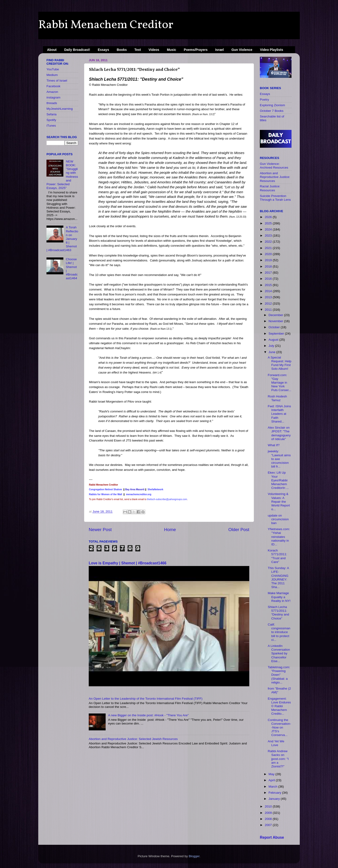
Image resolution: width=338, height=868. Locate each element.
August (274, 340)
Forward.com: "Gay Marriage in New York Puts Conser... (280, 383)
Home (170, 530)
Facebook (53, 86)
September (277, 334)
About (52, 50)
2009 (269, 813)
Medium (52, 75)
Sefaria (52, 114)
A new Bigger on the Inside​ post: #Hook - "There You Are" (148, 715)
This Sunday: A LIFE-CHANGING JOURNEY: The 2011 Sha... (278, 577)
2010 (269, 806)
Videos (154, 50)
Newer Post (100, 530)
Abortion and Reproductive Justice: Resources (275, 177)
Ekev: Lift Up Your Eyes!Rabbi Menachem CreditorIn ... (278, 480)
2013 (269, 297)
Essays (103, 50)
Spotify (51, 120)
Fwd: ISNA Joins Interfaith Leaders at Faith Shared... (279, 414)
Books (122, 50)
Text (138, 50)
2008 (269, 819)
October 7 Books (272, 111)
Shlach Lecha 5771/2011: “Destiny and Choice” (278, 613)
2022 (269, 242)
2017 (269, 273)
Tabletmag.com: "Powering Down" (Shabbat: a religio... (279, 675)
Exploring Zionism (272, 105)
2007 (269, 825)
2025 (269, 223)
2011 (269, 310)
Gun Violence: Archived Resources (274, 166)
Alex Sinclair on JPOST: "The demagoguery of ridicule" (279, 433)
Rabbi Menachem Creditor (106, 25)
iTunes (51, 126)
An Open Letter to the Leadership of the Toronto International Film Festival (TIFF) (146, 699)
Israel (220, 50)
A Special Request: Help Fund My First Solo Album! (280, 363)
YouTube (53, 69)
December (276, 315)
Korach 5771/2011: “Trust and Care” (278, 556)
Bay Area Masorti (135, 489)
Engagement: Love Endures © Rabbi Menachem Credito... (279, 706)
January (275, 799)
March (273, 787)
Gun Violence (242, 50)
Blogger (194, 856)
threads (52, 103)
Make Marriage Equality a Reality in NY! (279, 597)
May (272, 774)
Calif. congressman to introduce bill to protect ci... (279, 632)
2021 (269, 248)
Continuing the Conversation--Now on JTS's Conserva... (279, 728)
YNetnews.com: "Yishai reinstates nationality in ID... (279, 537)
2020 (269, 254)
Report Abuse (272, 837)
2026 (269, 217)
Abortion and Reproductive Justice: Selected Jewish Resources (133, 739)
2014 (269, 291)
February (275, 793)
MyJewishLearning (60, 109)
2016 (269, 279)
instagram (53, 97)
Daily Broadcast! (77, 50)
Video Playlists (272, 50)
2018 (269, 266)
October (275, 327)
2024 (269, 229)
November (276, 321)
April (272, 780)
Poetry (264, 100)
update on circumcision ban (278, 519)
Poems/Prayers (196, 50)
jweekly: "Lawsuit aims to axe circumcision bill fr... (279, 459)
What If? (274, 445)
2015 (269, 285)
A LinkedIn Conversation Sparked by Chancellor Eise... (279, 653)
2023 (269, 236)
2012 (269, 304)
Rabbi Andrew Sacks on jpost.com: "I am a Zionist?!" (278, 759)
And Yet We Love (276, 743)
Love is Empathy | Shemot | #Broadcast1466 (128, 563)
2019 (269, 260)
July (272, 346)
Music (172, 50)
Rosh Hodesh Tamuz (277, 398)
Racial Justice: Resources (270, 188)
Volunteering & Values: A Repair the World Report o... (279, 502)
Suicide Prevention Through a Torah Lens (275, 198)
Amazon (52, 92)
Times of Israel (57, 81)
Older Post (239, 530)
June (272, 352)
